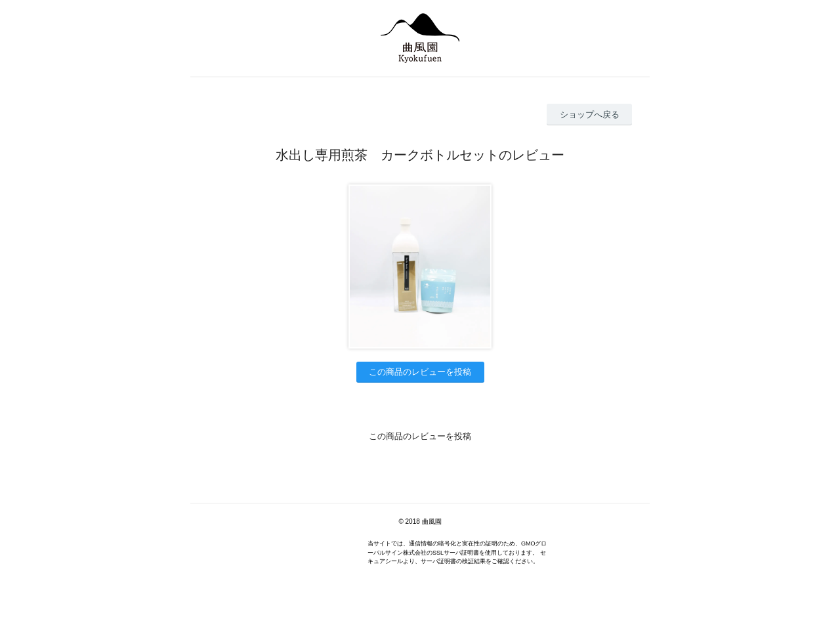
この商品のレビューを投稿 (420, 372)
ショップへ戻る (590, 115)
